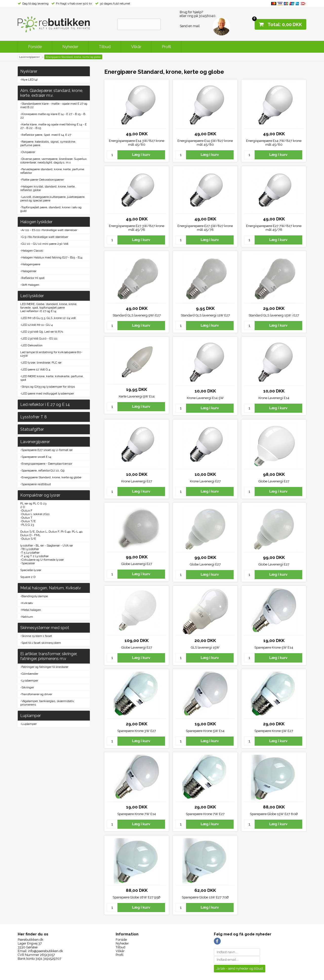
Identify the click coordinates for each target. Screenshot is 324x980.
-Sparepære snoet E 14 (36, 457)
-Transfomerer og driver (36, 694)
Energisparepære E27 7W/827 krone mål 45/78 (274, 228)
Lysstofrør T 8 (34, 417)
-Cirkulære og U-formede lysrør (42, 560)
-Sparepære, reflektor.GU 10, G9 (42, 470)
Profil (166, 47)
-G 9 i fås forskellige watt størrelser (44, 237)
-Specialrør (28, 563)
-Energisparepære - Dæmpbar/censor (46, 464)
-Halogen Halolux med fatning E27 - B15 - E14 (51, 257)
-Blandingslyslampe (34, 596)
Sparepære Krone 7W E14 (137, 814)
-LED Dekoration (31, 345)
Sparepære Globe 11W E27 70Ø (205, 897)
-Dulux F (26, 511)
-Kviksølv (27, 603)
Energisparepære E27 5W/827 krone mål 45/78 (205, 228)
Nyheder (70, 47)
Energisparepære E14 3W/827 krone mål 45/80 (137, 143)
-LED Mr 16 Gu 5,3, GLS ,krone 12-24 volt (48, 318)
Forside (35, 47)
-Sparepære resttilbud (36, 484)
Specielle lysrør (31, 570)
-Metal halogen (31, 610)
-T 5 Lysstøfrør (30, 553)
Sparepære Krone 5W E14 (274, 647)
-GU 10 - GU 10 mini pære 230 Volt (44, 244)
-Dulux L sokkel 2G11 (35, 514)
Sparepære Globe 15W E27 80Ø (274, 814)
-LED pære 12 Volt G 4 (35, 369)
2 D (23, 507)
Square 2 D (28, 577)
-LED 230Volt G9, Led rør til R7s (42, 332)
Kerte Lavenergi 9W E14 (137, 396)
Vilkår (136, 47)
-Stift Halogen (30, 285)
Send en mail (190, 26)
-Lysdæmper (29, 681)
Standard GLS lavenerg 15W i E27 (274, 315)
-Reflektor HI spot (32, 278)
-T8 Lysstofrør (30, 549)
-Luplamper (28, 724)
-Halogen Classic (32, 251)
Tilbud (105, 47)
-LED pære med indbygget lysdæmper (47, 393)
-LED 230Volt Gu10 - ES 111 (39, 338)
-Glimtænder (29, 674)
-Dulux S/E (28, 539)
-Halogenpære (30, 264)
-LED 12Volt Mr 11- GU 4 (36, 325)
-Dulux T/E (28, 521)
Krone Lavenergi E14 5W (205, 398)
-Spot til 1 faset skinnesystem (41, 643)
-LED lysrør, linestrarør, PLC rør (41, 363)
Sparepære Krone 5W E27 (274, 731)
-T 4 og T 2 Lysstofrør (34, 556)
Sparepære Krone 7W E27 (205, 814)
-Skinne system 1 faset (36, 636)
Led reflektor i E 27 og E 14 (38, 311)
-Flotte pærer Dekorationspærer (42, 180)
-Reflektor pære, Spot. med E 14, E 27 (46, 135)
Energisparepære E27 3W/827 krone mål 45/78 (137, 228)
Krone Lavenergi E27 (137, 481)
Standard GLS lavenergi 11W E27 (205, 315)
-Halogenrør (28, 271)
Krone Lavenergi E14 (274, 398)
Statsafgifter (32, 429)
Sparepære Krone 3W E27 (137, 731)
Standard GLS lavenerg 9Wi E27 (137, 315)
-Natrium (27, 617)
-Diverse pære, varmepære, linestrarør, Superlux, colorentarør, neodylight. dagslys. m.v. (54, 161)
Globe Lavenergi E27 (274, 481)
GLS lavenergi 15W (205, 647)
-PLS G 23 (27, 525)
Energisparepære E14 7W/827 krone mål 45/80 (274, 143)
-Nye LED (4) (29, 80)
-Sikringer (27, 687)
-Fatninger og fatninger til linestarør (44, 667)
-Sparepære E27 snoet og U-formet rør (46, 450)
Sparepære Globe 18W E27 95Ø (137, 897)
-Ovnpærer (28, 152)
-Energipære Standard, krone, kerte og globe (51, 477)
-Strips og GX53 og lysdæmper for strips (48, 387)
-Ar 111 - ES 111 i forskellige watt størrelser (49, 230)
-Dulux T (26, 518)
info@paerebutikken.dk (46, 951)
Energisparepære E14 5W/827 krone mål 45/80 (205, 143)
